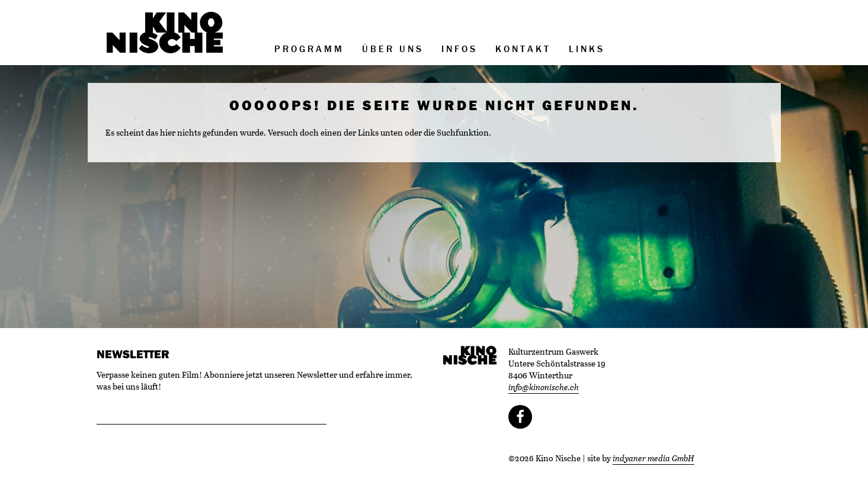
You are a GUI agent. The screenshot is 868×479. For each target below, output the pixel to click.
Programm (309, 49)
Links (587, 49)
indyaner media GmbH (654, 458)
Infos (459, 49)
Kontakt (523, 49)
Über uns (393, 49)
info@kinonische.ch (544, 387)
